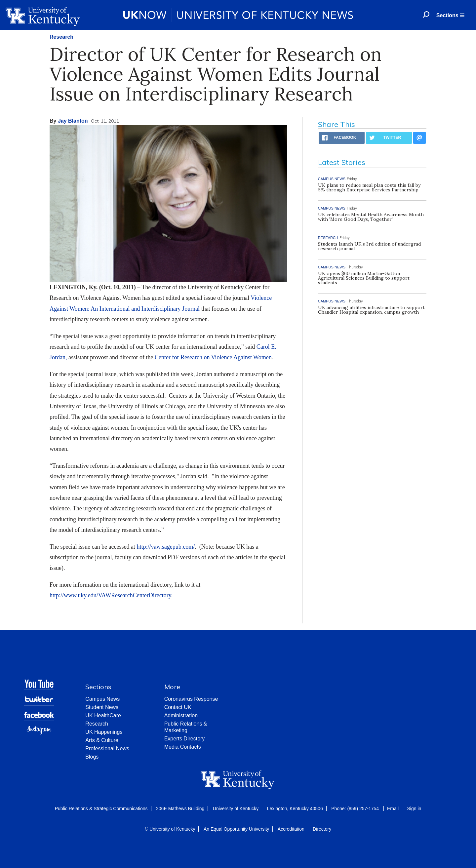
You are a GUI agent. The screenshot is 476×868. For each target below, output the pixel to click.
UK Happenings (104, 732)
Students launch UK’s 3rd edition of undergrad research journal (369, 246)
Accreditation (291, 829)
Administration (181, 715)
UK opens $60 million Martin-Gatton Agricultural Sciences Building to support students (364, 278)
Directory (322, 829)
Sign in (414, 809)
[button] (450, 15)
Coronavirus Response (191, 699)
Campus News (102, 699)
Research (61, 37)
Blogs (92, 757)
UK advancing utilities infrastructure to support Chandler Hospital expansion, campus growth (371, 310)
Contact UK (178, 707)
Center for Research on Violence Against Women (213, 357)
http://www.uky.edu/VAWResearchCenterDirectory (110, 595)
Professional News (107, 749)
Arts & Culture (102, 740)
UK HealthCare (103, 715)
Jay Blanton (73, 121)
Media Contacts (183, 747)
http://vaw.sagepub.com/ (166, 547)
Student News (102, 707)
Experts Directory (185, 739)
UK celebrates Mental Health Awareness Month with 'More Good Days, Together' (371, 217)
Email (393, 809)
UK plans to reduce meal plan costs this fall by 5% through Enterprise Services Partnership (369, 187)
